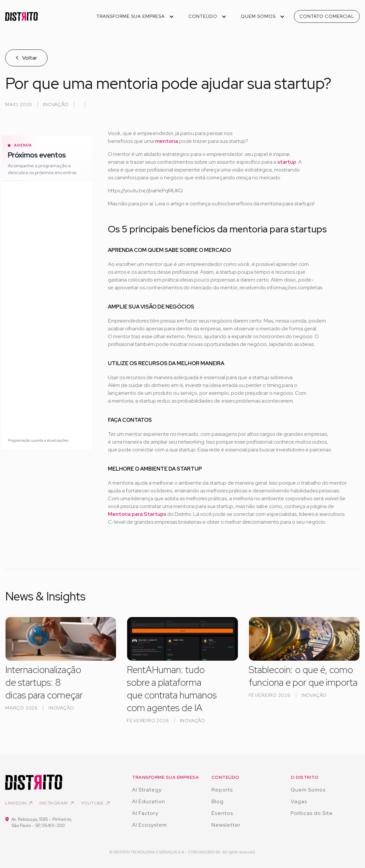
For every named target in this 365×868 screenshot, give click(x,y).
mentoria (167, 141)
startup (287, 162)
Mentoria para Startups (137, 514)
